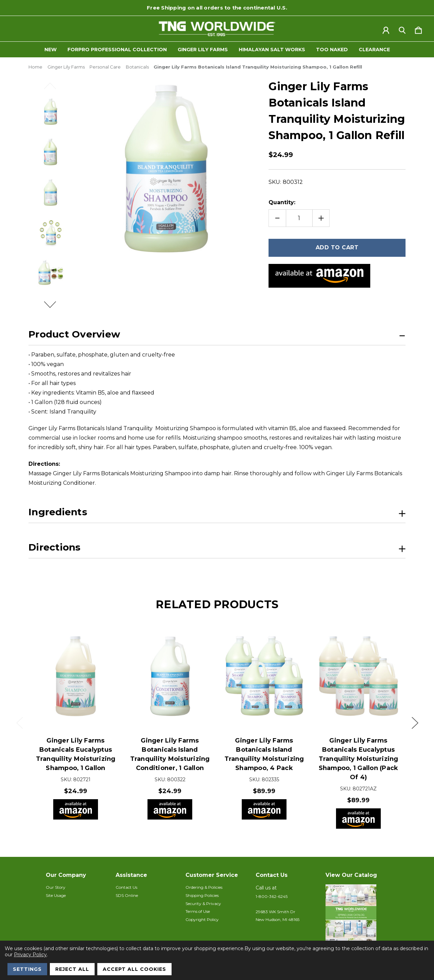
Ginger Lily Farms (203, 50)
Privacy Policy (30, 955)
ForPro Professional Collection (117, 50)
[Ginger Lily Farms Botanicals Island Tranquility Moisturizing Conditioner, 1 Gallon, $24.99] (170, 676)
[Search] (402, 29)
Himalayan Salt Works (272, 50)
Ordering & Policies (204, 887)
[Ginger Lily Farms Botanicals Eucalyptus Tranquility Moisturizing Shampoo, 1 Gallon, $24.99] (76, 676)
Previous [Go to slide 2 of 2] (54, 89)
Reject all (72, 969)
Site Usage (56, 895)
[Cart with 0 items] (418, 29)
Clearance (374, 50)
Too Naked (332, 50)
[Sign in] (386, 29)
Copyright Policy (202, 919)
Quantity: (282, 202)
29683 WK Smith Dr (275, 912)
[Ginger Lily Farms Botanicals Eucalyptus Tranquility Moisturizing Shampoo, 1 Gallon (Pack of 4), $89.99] (358, 676)
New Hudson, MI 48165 (278, 919)
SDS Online (127, 895)
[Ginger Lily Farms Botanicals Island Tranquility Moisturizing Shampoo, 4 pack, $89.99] (264, 676)
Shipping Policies (202, 895)
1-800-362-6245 (272, 896)
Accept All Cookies (134, 969)
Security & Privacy (203, 904)
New (51, 50)
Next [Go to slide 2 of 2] (54, 308)
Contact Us (126, 887)
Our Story (56, 887)
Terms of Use (198, 911)
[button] (357, 918)
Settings (27, 969)
